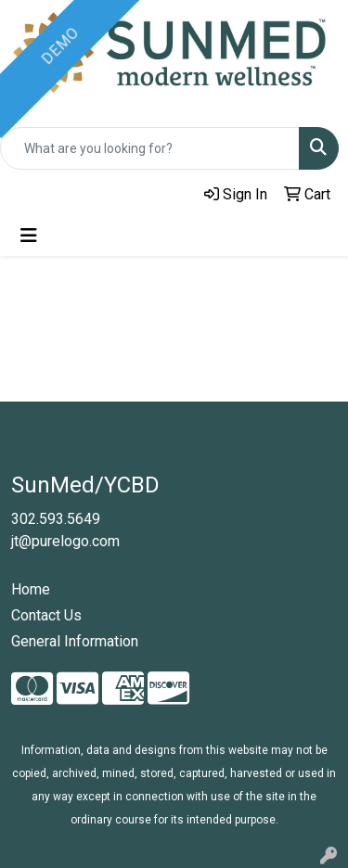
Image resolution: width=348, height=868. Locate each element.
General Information (75, 641)
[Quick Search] (150, 148)
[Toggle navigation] (29, 236)
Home (31, 589)
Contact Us (46, 615)
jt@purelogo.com (65, 541)
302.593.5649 (56, 519)
